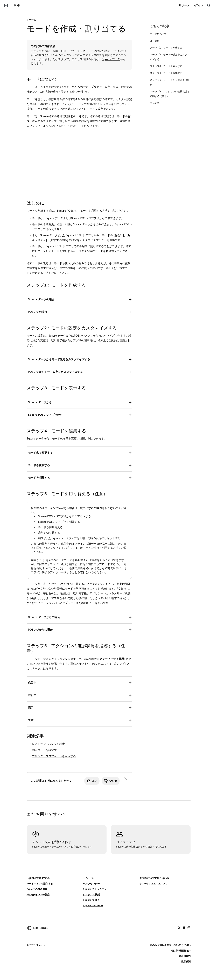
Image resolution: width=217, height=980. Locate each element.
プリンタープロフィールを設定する (54, 756)
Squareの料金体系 (37, 889)
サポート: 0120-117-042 (153, 884)
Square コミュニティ (95, 889)
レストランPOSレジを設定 (48, 744)
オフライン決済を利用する (96, 548)
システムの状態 (91, 895)
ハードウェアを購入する (40, 884)
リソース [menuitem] (184, 5)
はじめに (155, 41)
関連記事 (155, 103)
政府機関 (186, 962)
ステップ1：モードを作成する (166, 48)
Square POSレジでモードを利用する (79, 211)
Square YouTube (93, 905)
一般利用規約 (183, 956)
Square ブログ (91, 900)
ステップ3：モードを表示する (166, 66)
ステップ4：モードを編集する (166, 73)
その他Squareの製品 (38, 895)
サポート (20, 5)
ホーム (32, 20)
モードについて (158, 34)
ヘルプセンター (91, 884)
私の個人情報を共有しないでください (170, 945)
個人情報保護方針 (181, 951)
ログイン (198, 5)
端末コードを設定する (46, 750)
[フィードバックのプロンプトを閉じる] (126, 779)
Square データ (111, 59)
